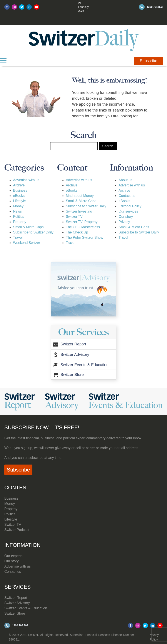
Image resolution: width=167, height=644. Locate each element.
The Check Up (77, 232)
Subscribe (149, 61)
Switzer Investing (79, 211)
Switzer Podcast (17, 530)
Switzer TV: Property (82, 222)
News (17, 211)
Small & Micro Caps (28, 227)
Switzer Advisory (17, 603)
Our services (128, 211)
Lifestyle (19, 201)
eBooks (19, 196)
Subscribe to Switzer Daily (33, 232)
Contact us (127, 196)
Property (20, 222)
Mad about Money (80, 196)
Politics (19, 217)
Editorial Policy (130, 206)
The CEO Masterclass (83, 227)
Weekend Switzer (27, 243)
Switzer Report (16, 598)
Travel (18, 237)
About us (125, 180)
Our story (126, 217)
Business (20, 190)
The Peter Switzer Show (85, 237)
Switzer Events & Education (26, 608)
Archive (19, 185)
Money (18, 206)
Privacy (124, 222)
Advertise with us (26, 180)
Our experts (13, 556)
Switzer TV (74, 217)
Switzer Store (15, 613)
